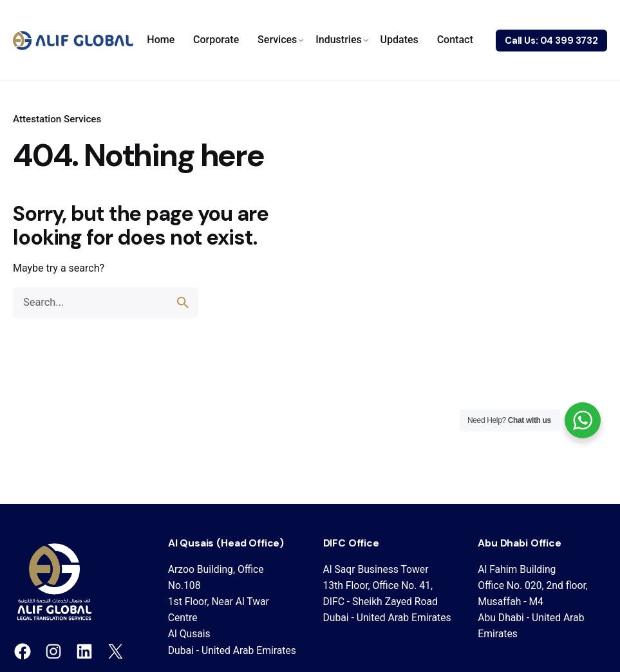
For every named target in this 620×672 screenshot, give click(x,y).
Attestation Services (57, 119)
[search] (183, 303)
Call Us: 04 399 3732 (551, 41)
